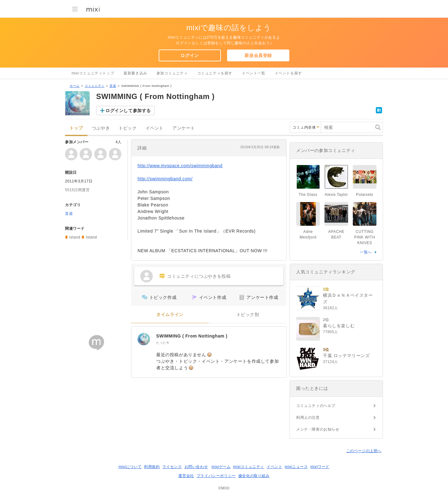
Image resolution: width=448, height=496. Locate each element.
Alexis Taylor (336, 195)
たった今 (163, 343)
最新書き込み (135, 73)
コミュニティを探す (215, 73)
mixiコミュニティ (249, 467)
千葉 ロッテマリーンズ (346, 356)
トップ (76, 128)
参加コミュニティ (172, 73)
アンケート (184, 128)
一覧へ (366, 252)
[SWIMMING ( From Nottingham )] (144, 339)
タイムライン (170, 315)
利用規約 (152, 467)
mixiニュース (296, 467)
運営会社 (186, 476)
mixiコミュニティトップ (93, 73)
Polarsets (364, 195)
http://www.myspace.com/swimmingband (180, 166)
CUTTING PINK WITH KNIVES (364, 237)
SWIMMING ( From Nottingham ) (192, 336)
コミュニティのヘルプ (316, 406)
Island (91, 237)
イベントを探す (288, 73)
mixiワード (320, 467)
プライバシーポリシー (216, 476)
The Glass (308, 195)
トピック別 (248, 315)
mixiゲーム (221, 467)
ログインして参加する (128, 111)
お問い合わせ (196, 467)
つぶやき (101, 128)
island (75, 237)
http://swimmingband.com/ (165, 179)
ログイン (189, 55)
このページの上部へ (364, 451)
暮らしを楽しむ (339, 326)
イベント (155, 128)
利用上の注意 (308, 418)
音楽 (113, 86)
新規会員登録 (258, 55)
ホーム (75, 86)
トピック (128, 128)
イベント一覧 (254, 73)
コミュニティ (95, 86)
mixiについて (130, 467)
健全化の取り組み (254, 476)
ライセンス (172, 467)
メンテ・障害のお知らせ (318, 429)
